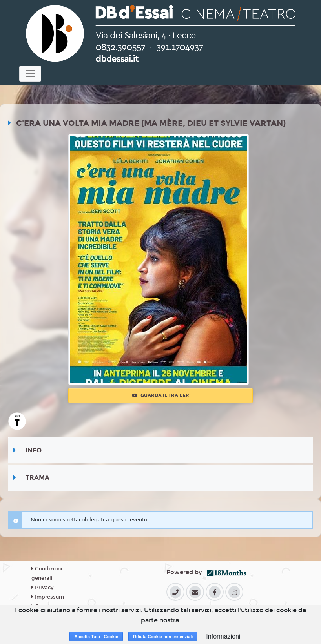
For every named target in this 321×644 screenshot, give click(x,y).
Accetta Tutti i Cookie (96, 637)
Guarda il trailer (161, 395)
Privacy (42, 588)
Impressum (48, 597)
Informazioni (223, 636)
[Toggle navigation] (30, 74)
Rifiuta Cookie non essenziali (163, 637)
